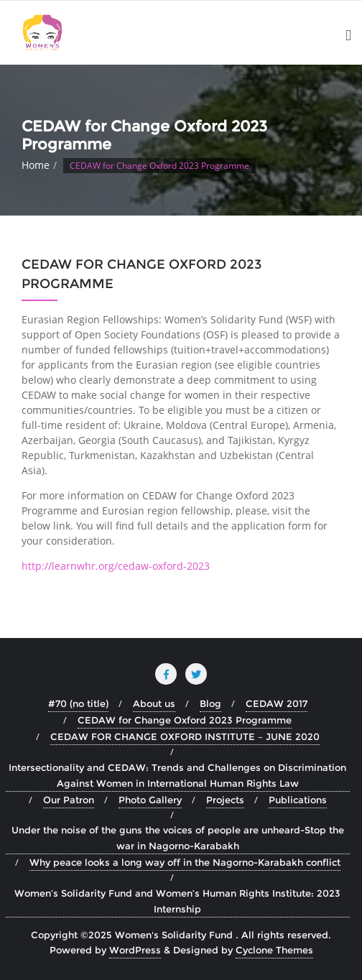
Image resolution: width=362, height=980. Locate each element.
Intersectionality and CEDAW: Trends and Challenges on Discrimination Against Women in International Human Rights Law (177, 775)
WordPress (135, 950)
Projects (225, 800)
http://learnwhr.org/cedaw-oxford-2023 (116, 566)
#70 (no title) (78, 703)
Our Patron (69, 800)
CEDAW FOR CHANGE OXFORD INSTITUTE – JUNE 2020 (185, 736)
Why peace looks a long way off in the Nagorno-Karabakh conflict (185, 862)
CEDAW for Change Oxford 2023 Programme (185, 720)
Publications (298, 800)
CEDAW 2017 (277, 703)
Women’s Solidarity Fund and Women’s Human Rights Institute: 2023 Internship (177, 901)
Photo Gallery (150, 800)
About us (154, 703)
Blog (210, 703)
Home (36, 165)
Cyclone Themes (274, 950)
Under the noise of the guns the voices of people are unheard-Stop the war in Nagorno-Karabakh (178, 838)
